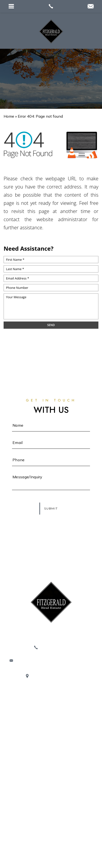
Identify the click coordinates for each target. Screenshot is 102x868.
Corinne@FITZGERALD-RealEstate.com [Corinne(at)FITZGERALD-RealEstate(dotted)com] (54, 661)
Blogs (51, 740)
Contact (51, 770)
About (51, 711)
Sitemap (80, 836)
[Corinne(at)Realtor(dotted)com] (91, 7)
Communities (51, 730)
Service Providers (51, 750)
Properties (51, 721)
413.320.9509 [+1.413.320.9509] (54, 647)
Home (51, 701)
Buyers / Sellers (51, 760)
